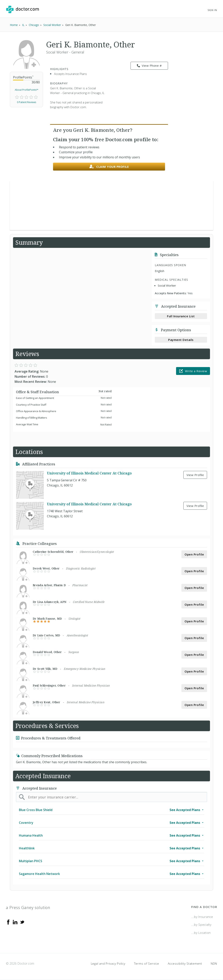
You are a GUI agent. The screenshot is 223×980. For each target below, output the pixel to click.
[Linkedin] (15, 922)
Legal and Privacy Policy (108, 963)
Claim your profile (109, 167)
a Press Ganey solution (28, 908)
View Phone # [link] (149, 66)
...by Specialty (201, 925)
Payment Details (181, 340)
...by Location (201, 933)
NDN (214, 963)
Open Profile (194, 554)
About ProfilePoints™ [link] (27, 90)
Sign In (212, 10)
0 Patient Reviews (27, 102)
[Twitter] (22, 922)
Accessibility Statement (185, 963)
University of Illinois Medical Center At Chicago (89, 473)
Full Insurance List (181, 316)
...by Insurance (202, 917)
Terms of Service (147, 963)
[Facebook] (8, 922)
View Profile (195, 475)
